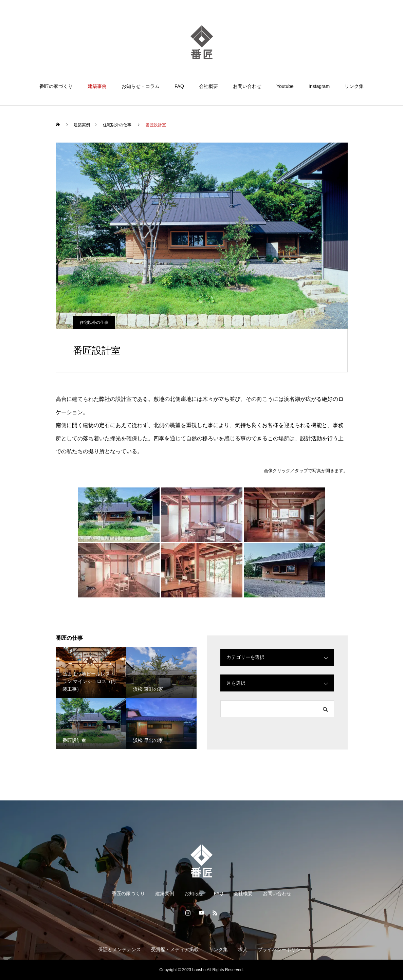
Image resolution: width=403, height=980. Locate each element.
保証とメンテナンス (120, 949)
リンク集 (354, 86)
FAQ (179, 86)
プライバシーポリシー (281, 949)
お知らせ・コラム (141, 86)
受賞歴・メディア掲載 (175, 949)
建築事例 (97, 86)
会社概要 (208, 86)
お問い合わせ (247, 86)
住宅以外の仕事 (94, 322)
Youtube (285, 86)
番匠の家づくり (56, 86)
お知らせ (194, 893)
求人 (243, 949)
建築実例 (165, 893)
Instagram (319, 86)
